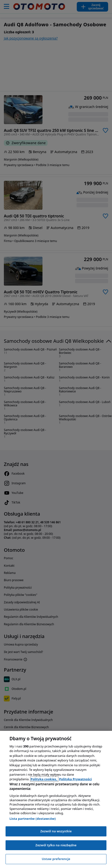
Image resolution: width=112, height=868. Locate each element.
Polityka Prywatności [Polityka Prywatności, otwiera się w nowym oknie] (76, 779)
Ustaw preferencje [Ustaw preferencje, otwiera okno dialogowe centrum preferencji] (56, 859)
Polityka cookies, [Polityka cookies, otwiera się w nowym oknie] (44, 779)
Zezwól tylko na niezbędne (56, 845)
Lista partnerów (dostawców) (33, 819)
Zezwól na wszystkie (56, 831)
